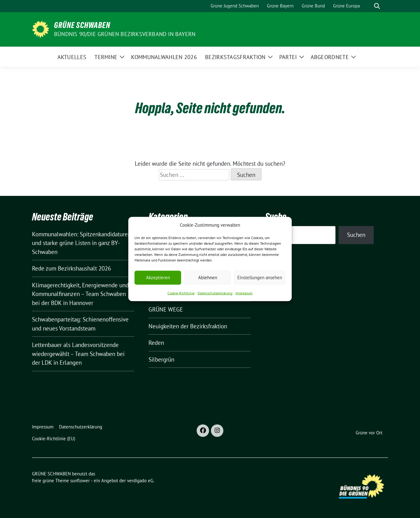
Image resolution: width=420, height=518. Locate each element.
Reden (156, 343)
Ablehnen (208, 277)
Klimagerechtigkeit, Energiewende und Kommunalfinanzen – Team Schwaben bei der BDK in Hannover (80, 294)
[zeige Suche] (377, 6)
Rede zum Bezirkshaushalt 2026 (71, 268)
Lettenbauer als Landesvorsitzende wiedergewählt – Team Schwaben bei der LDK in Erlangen (78, 354)
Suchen (356, 235)
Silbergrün (161, 359)
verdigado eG (140, 481)
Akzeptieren (158, 277)
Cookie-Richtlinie (181, 293)
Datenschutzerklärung (215, 293)
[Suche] (368, 6)
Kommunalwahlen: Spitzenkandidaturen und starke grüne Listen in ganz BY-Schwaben (81, 243)
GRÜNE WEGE (166, 309)
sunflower (80, 481)
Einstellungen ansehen (260, 277)
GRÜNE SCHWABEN (82, 25)
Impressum (244, 293)
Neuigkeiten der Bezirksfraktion (188, 326)
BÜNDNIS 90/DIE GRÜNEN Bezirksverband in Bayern (125, 34)
